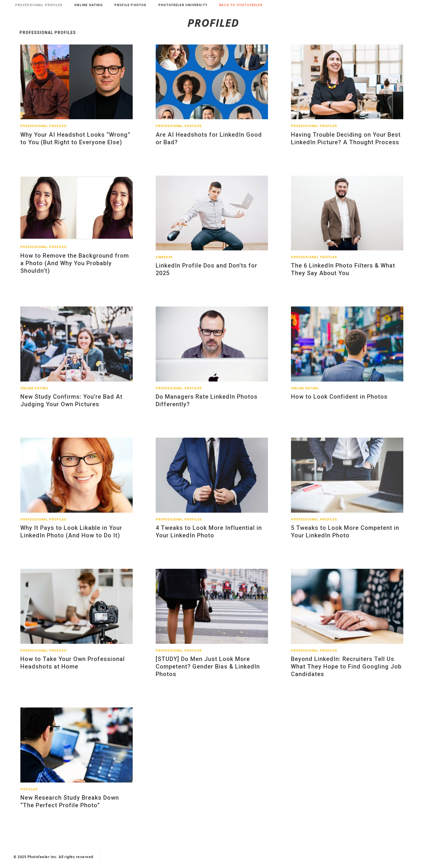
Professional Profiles (39, 5)
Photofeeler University (183, 5)
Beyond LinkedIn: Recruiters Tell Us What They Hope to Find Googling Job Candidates (346, 671)
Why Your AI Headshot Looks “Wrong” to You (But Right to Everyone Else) (75, 143)
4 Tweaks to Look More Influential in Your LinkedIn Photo (209, 536)
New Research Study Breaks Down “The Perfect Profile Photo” (70, 806)
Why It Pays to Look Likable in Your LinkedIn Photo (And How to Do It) (71, 536)
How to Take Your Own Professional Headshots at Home (73, 667)
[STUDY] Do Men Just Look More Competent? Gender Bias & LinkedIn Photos (208, 671)
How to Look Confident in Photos (339, 401)
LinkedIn (164, 262)
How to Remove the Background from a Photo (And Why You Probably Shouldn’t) (75, 268)
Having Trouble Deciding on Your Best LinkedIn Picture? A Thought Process (346, 143)
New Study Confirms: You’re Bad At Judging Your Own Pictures (71, 405)
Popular (29, 794)
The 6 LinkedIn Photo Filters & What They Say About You (343, 274)
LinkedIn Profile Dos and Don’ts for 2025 (206, 274)
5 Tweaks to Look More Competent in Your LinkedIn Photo (345, 536)
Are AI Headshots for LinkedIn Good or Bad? (209, 143)
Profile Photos (131, 5)
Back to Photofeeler (241, 5)
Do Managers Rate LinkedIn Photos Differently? (207, 405)
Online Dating (88, 5)
